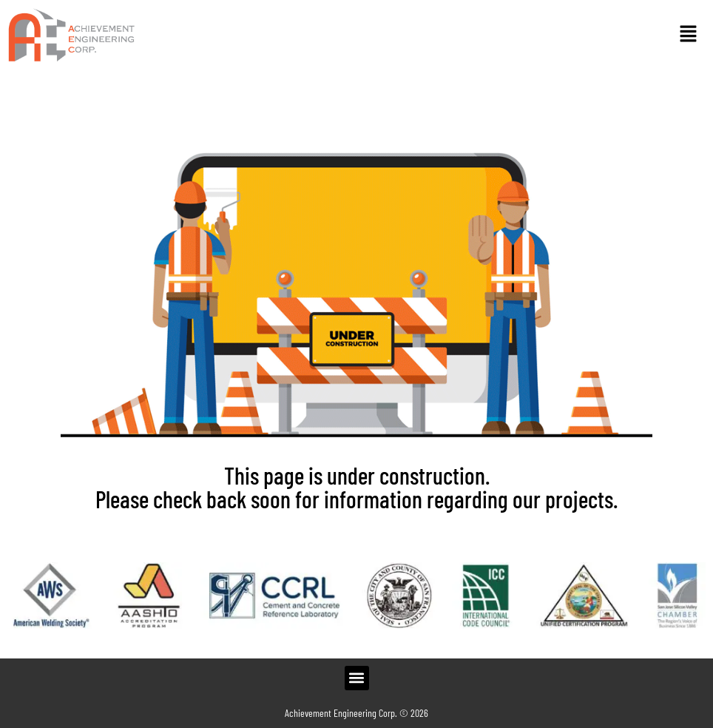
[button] (688, 35)
